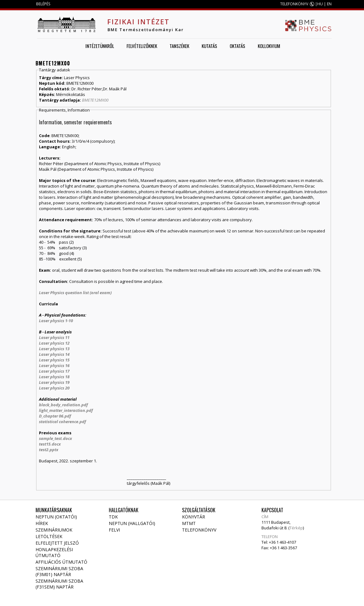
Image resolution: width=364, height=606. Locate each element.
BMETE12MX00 (95, 100)
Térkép (296, 528)
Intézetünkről (100, 46)
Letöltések (49, 536)
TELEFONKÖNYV (294, 4)
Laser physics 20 (54, 388)
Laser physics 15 (54, 360)
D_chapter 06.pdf (55, 416)
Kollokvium (269, 46)
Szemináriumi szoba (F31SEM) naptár (59, 584)
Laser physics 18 (54, 377)
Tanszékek (179, 46)
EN (329, 4)
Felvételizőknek (142, 46)
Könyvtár (194, 517)
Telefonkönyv (199, 530)
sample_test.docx (55, 438)
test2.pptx (49, 450)
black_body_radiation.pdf (63, 405)
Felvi (114, 530)
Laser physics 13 (54, 349)
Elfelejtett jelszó (57, 543)
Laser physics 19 (54, 382)
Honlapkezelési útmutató (54, 552)
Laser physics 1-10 (56, 321)
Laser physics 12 (54, 343)
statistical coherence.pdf (62, 422)
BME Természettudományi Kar (146, 30)
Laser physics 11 (54, 337)
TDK (113, 517)
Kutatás (209, 46)
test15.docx (50, 444)
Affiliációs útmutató (61, 562)
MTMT (189, 523)
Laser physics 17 (54, 371)
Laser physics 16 (54, 365)
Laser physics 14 (54, 354)
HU (320, 4)
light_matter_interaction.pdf (66, 410)
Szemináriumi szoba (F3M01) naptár (59, 571)
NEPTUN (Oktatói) (56, 517)
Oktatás (237, 46)
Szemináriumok (54, 530)
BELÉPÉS (43, 4)
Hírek (42, 523)
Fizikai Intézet (138, 21)
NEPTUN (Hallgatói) (132, 523)
